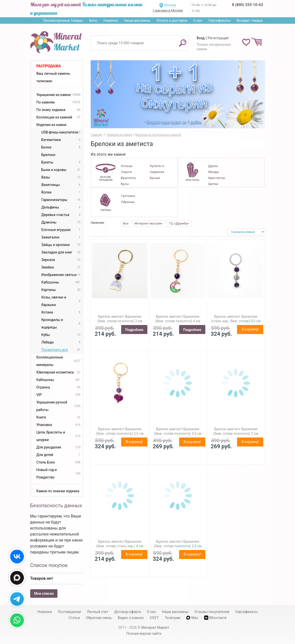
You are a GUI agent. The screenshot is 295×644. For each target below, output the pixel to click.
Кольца (127, 166)
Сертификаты (220, 20)
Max (192, 618)
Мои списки (44, 593)
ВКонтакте (215, 618)
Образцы (128, 202)
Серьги (127, 172)
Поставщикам (69, 612)
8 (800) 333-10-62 (248, 5)
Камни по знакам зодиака (58, 491)
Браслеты (129, 178)
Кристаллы (217, 178)
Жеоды (213, 172)
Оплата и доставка (172, 20)
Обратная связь (99, 618)
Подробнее (134, 330)
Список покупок (49, 565)
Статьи (74, 618)
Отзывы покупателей (212, 612)
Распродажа (49, 66)
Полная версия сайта (144, 633)
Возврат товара (250, 20)
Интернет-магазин (148, 223)
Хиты (93, 20)
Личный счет (98, 612)
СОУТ (154, 618)
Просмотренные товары (63, 20)
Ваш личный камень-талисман (54, 77)
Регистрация (218, 38)
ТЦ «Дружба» (179, 223)
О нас (198, 20)
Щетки (213, 184)
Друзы (213, 166)
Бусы (125, 184)
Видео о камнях (131, 618)
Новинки (111, 20)
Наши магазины (137, 20)
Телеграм (173, 618)
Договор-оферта (128, 612)
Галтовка (128, 196)
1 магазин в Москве (168, 10)
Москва (170, 5)
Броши (155, 178)
